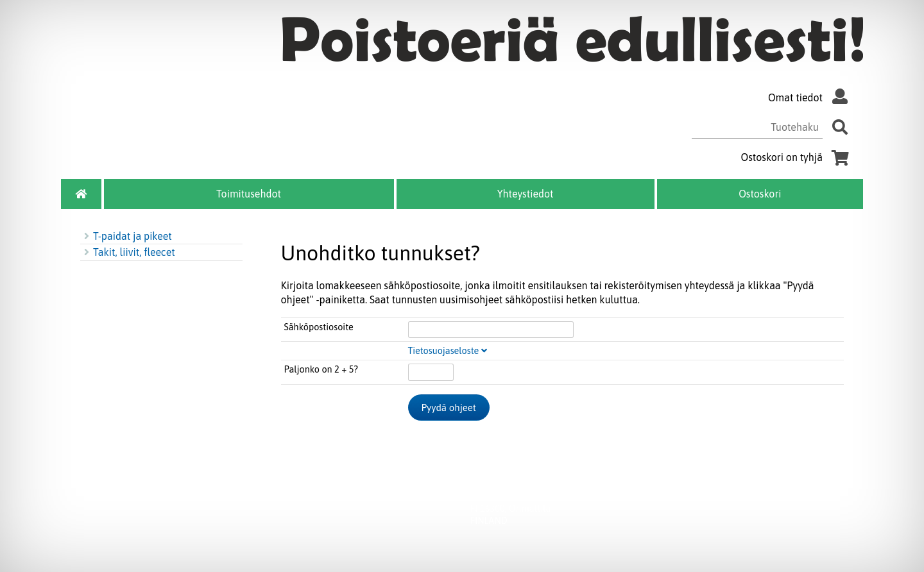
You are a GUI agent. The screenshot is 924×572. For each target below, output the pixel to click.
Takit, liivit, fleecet (128, 252)
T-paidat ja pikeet (126, 236)
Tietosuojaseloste (448, 351)
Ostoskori (760, 194)
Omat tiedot (811, 97)
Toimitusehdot (249, 194)
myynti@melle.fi (599, 485)
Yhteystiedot (526, 194)
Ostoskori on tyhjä (797, 157)
